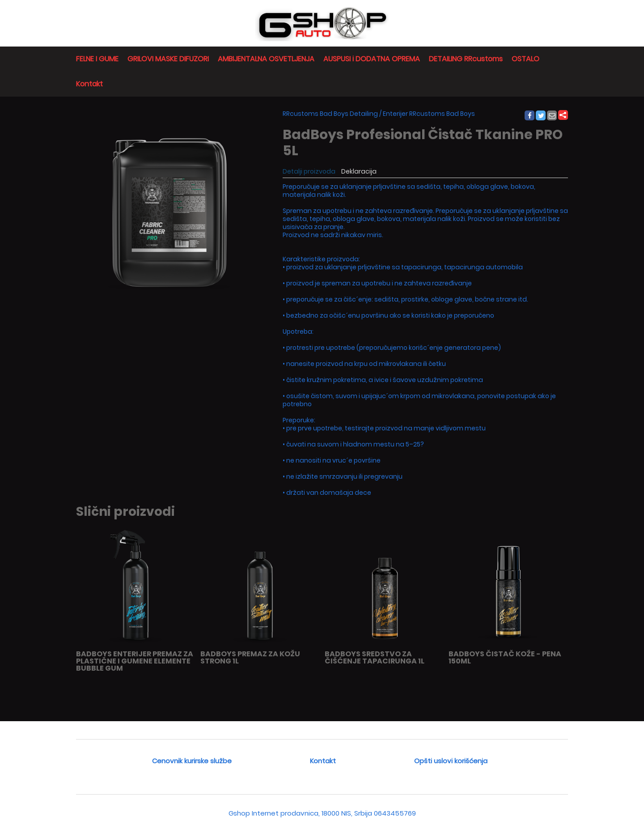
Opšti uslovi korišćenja (451, 761)
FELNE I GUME (97, 59)
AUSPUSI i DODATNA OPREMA (372, 59)
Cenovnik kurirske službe (192, 761)
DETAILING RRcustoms (466, 59)
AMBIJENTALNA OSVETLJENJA (266, 59)
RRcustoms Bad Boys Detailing (330, 114)
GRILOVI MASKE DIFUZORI (168, 59)
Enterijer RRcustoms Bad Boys (429, 114)
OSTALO (525, 59)
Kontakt (89, 84)
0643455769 (395, 813)
